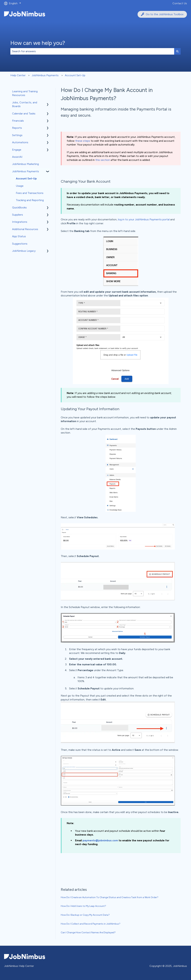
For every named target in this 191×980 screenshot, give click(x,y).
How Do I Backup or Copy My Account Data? (85, 915)
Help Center (18, 75)
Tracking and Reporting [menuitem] (30, 200)
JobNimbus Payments (45, 75)
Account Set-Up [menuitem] (26, 178)
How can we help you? (38, 43)
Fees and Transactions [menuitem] (30, 193)
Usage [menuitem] (20, 186)
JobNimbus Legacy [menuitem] (24, 251)
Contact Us (180, 3)
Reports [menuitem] (17, 128)
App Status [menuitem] (19, 236)
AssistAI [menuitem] (17, 157)
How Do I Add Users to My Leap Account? (83, 906)
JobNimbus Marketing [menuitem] (25, 164)
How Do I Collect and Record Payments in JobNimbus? (91, 924)
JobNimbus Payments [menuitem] (26, 171)
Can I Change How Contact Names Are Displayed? (88, 933)
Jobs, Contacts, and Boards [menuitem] (25, 104)
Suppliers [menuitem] (18, 215)
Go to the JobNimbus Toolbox (162, 14)
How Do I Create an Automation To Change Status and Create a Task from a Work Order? (110, 897)
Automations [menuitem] (20, 142)
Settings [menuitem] (17, 135)
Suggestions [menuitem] (20, 244)
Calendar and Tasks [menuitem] (24, 114)
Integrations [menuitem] (20, 222)
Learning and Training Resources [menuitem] (25, 93)
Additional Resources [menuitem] (25, 229)
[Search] (177, 51)
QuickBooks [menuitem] (19, 207)
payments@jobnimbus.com (100, 840)
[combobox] (92, 51)
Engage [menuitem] (17, 150)
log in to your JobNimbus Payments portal (144, 219)
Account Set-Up (75, 75)
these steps (83, 141)
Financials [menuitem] (18, 121)
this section (103, 160)
